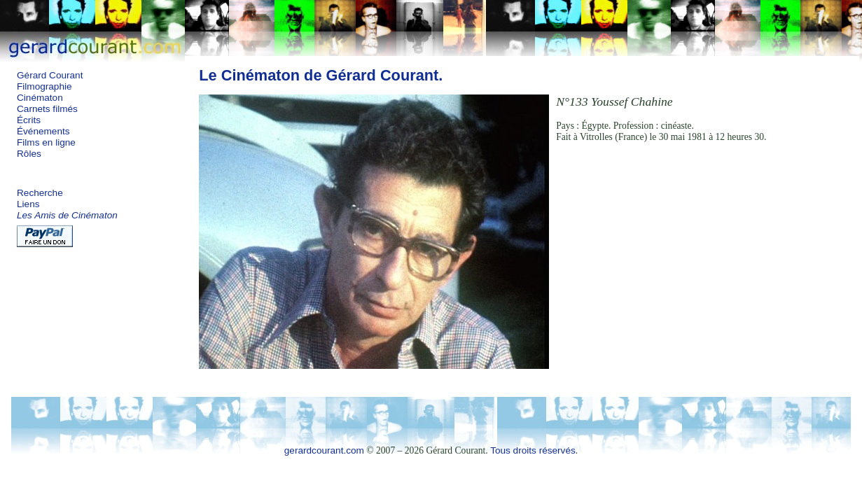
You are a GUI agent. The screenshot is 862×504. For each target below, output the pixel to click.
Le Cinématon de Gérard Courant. (321, 75)
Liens (28, 204)
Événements (43, 131)
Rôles (29, 154)
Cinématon (40, 98)
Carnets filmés (47, 109)
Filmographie (44, 86)
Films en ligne (46, 142)
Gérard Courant (50, 75)
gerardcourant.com (324, 450)
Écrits (29, 120)
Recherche (40, 193)
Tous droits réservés (533, 450)
